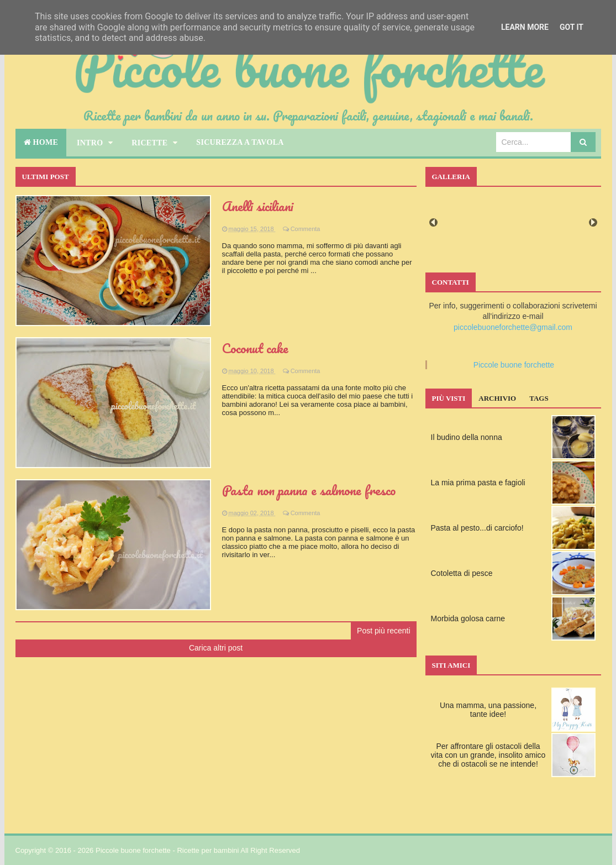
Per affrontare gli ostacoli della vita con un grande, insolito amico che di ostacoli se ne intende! (488, 755)
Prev (433, 222)
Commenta (306, 229)
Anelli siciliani (258, 206)
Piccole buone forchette (514, 365)
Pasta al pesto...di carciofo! (477, 528)
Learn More (525, 27)
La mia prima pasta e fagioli (478, 483)
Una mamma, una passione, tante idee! (488, 710)
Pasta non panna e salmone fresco (309, 490)
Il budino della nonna (467, 437)
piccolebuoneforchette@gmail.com (513, 327)
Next (593, 222)
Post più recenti (384, 631)
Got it (572, 27)
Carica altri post (216, 648)
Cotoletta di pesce (462, 573)
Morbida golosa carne (468, 618)
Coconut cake (255, 348)
